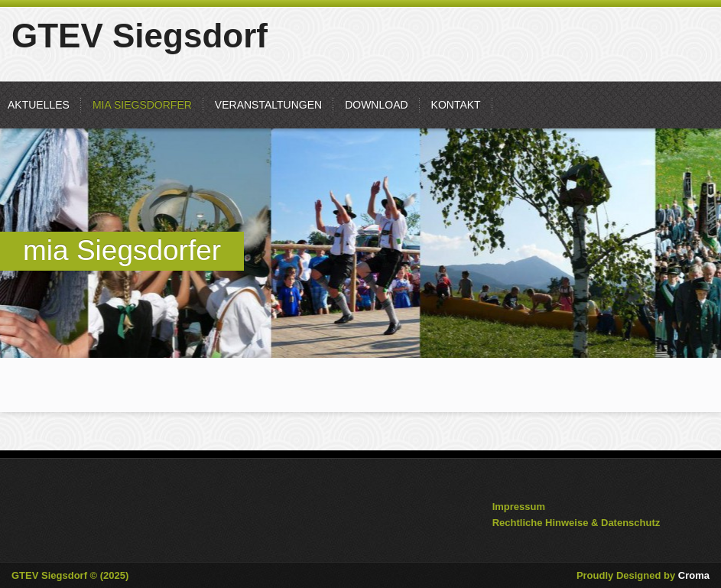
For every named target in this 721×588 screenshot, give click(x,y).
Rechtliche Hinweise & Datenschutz (576, 523)
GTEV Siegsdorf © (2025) (70, 575)
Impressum (519, 507)
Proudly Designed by (643, 575)
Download (376, 105)
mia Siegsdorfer (142, 105)
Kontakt (456, 105)
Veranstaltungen (268, 105)
